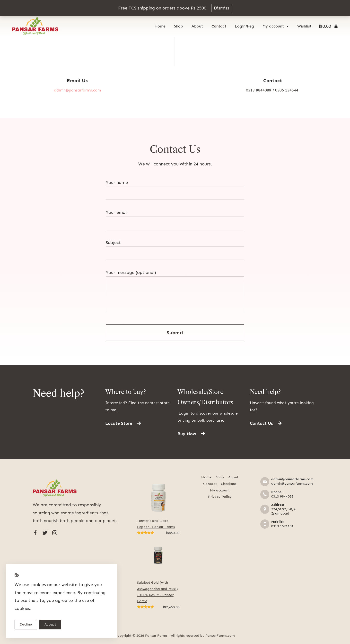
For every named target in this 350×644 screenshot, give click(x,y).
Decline (26, 624)
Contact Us (175, 149)
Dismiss (222, 8)
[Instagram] (55, 533)
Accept (50, 624)
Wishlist (304, 26)
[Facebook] (35, 533)
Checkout (229, 484)
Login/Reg (244, 26)
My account (276, 26)
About (197, 26)
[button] (123, 423)
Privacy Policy (220, 497)
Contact (219, 26)
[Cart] (328, 26)
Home (160, 26)
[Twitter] (45, 533)
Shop (179, 26)
